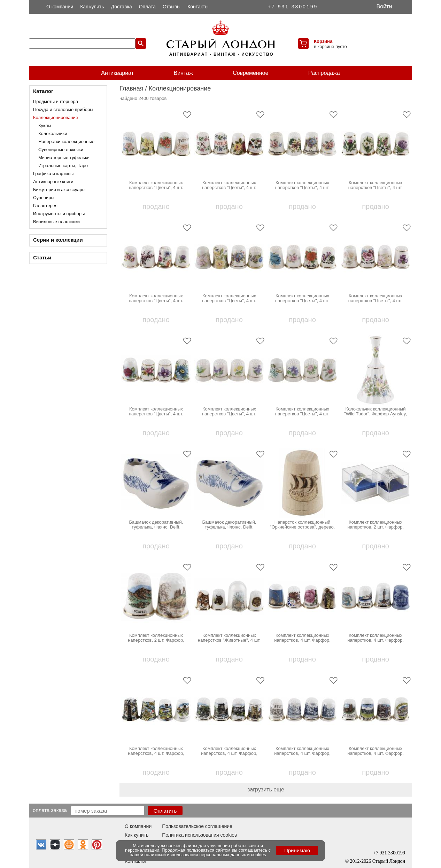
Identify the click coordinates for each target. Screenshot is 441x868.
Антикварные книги (53, 182)
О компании (60, 7)
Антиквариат (117, 73)
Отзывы (172, 7)
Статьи (42, 257)
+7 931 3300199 (293, 7)
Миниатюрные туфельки (64, 158)
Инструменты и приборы (59, 214)
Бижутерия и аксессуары (59, 190)
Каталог (43, 91)
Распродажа (324, 73)
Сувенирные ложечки (61, 150)
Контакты (198, 7)
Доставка (122, 7)
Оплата (147, 7)
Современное (250, 73)
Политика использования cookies (199, 835)
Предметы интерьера (56, 101)
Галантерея (45, 206)
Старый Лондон (389, 861)
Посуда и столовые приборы (63, 110)
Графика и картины (53, 174)
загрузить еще (266, 789)
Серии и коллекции (58, 240)
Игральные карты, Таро (63, 166)
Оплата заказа (50, 810)
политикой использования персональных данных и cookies (205, 855)
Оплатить (165, 811)
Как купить (92, 7)
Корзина (323, 41)
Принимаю (297, 850)
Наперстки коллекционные (66, 142)
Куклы (45, 126)
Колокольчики (53, 134)
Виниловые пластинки (56, 222)
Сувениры (44, 198)
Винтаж (183, 73)
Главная (131, 88)
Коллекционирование (56, 118)
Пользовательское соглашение (197, 826)
